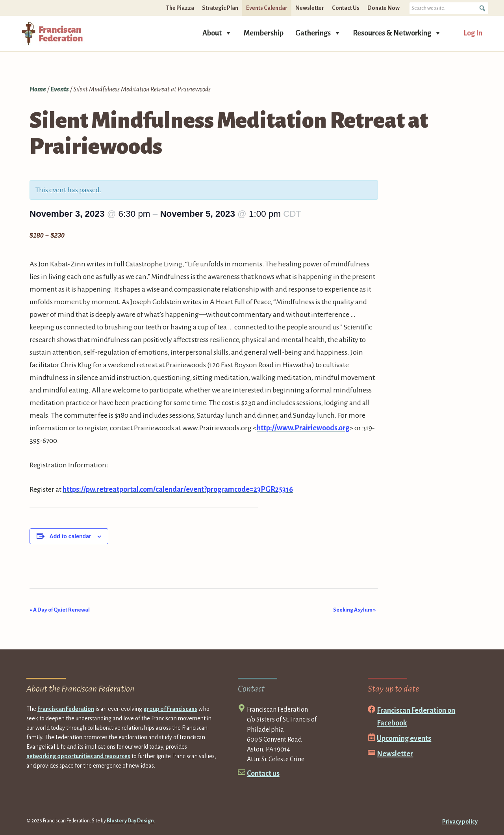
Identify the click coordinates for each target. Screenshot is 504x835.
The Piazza (180, 8)
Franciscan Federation (66, 709)
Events (60, 89)
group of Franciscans (170, 709)
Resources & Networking (397, 32)
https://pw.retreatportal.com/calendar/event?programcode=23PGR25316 (178, 489)
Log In (473, 33)
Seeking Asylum (355, 610)
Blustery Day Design (130, 821)
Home (38, 89)
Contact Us (346, 8)
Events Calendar (267, 8)
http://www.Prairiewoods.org (303, 428)
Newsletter (310, 8)
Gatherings (318, 32)
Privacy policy (460, 822)
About (217, 32)
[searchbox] (449, 8)
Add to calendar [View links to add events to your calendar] (70, 536)
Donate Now (384, 8)
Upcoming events (404, 738)
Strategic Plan (220, 8)
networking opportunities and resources (78, 756)
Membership (264, 33)
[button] (482, 8)
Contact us (263, 774)
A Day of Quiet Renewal (60, 610)
